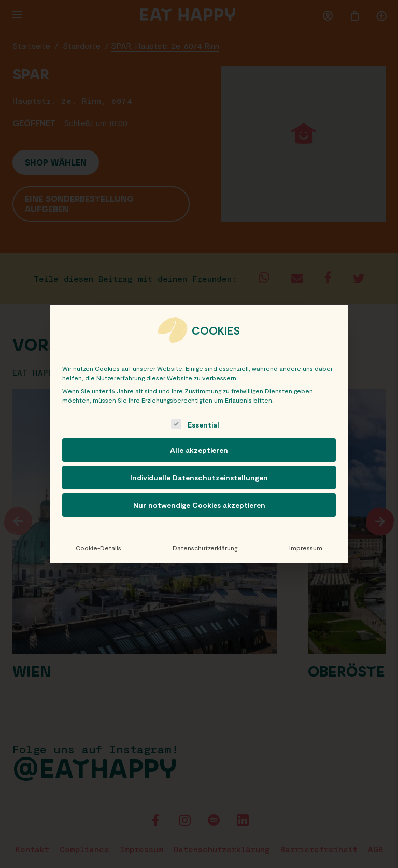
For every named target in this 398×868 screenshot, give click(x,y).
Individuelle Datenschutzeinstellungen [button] (199, 478)
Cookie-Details (98, 548)
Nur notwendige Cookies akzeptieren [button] (199, 505)
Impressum (306, 548)
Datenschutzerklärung (205, 548)
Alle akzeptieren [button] (199, 450)
